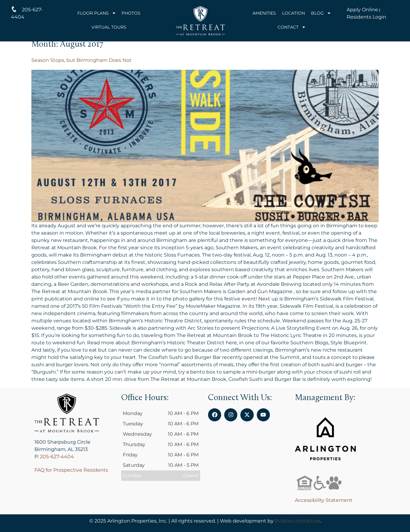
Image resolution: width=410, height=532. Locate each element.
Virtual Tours (109, 27)
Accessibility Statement (324, 500)
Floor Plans (97, 13)
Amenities (264, 13)
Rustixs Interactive (297, 521)
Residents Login (366, 17)
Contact (292, 27)
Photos (131, 13)
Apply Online (362, 10)
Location (293, 13)
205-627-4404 (57, 457)
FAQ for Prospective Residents (71, 470)
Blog (321, 13)
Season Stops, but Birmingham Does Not (81, 60)
